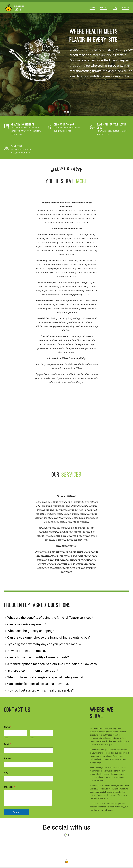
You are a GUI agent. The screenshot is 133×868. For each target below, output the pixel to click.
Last (32, 738)
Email (8, 744)
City (7, 773)
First (6, 738)
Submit (17, 812)
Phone (8, 758)
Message (10, 787)
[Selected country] (17, 765)
